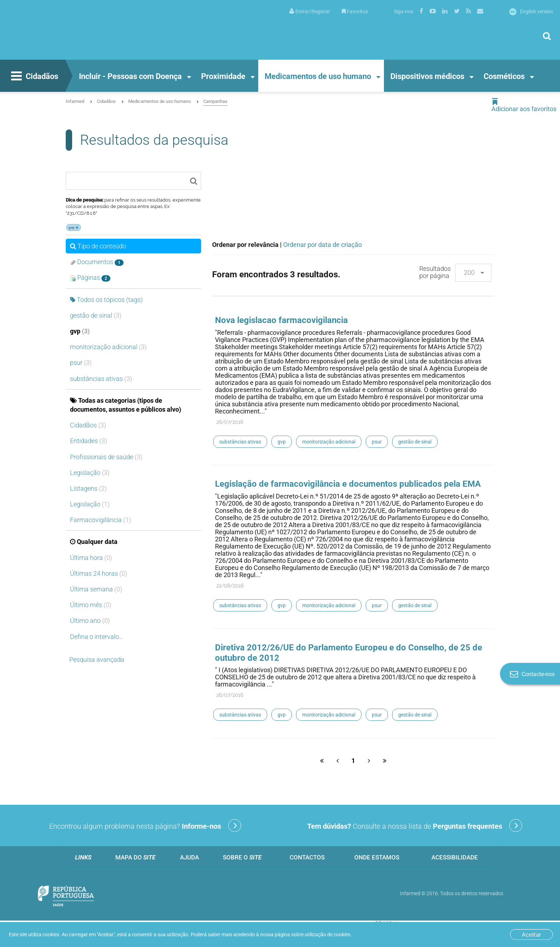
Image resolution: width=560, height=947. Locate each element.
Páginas (90, 278)
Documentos (97, 262)
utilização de (327, 934)
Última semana (96, 589)
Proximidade (223, 76)
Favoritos (355, 11)
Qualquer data (94, 542)
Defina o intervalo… (97, 637)
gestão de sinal (96, 315)
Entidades (89, 441)
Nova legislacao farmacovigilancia (281, 320)
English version (531, 11)
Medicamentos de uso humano (318, 76)
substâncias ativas (101, 379)
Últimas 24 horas (99, 573)
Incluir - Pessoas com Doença (130, 76)
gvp (80, 331)
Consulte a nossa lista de (415, 825)
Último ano (90, 621)
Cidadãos (34, 77)
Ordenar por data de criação (322, 245)
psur (81, 363)
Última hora (91, 558)
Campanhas (215, 101)
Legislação (90, 473)
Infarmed (75, 101)
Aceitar (531, 934)
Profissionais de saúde (106, 457)
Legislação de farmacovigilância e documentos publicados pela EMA (348, 484)
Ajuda (189, 857)
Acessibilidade (455, 857)
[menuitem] (310, 11)
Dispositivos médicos (427, 76)
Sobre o (242, 857)
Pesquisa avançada (97, 660)
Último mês (91, 605)
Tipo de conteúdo (98, 246)
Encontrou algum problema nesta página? (145, 825)
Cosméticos (504, 76)
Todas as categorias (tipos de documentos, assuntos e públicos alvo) (126, 405)
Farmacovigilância (101, 520)
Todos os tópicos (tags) (106, 300)
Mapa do (135, 857)
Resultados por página (435, 272)
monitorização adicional (108, 347)
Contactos (307, 857)
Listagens (88, 488)
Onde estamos (377, 857)
